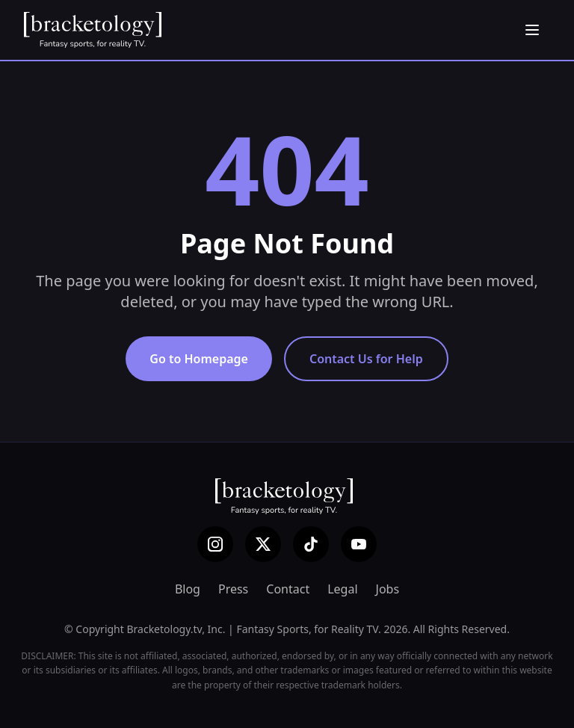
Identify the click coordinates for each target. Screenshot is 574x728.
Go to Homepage (199, 359)
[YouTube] (359, 544)
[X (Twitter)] (263, 544)
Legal (342, 589)
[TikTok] (311, 544)
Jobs (388, 589)
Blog (188, 589)
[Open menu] (532, 30)
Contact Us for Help (366, 359)
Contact (288, 589)
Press (233, 589)
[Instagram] (215, 544)
